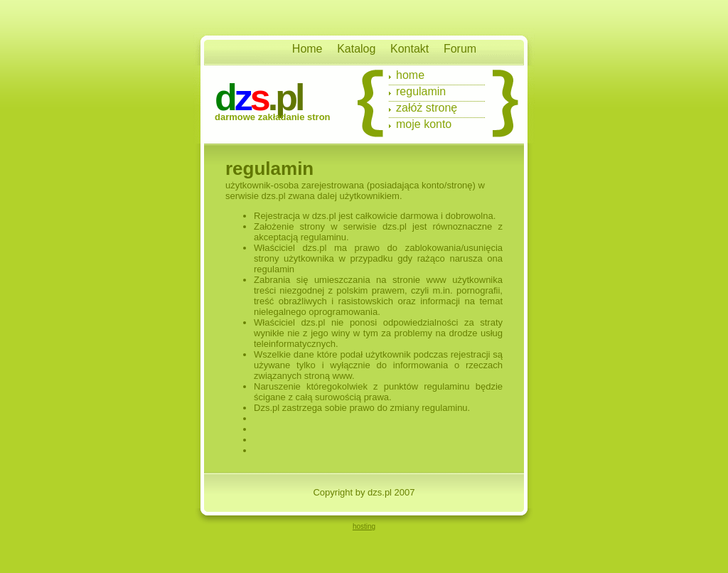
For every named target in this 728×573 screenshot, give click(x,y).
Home (307, 49)
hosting (364, 526)
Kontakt (409, 49)
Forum (460, 49)
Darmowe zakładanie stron (273, 117)
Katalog (356, 49)
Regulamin (421, 91)
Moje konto (424, 124)
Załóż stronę (427, 108)
